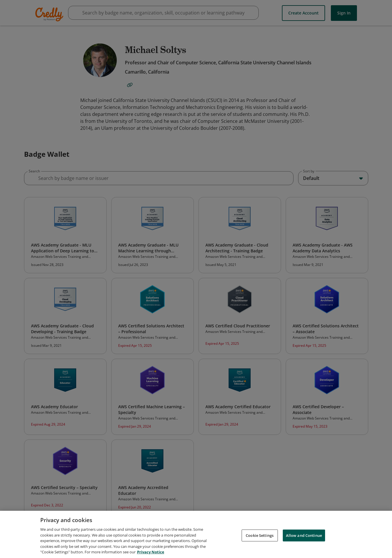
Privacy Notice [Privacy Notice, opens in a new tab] (151, 553)
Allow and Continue (304, 536)
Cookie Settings (260, 536)
